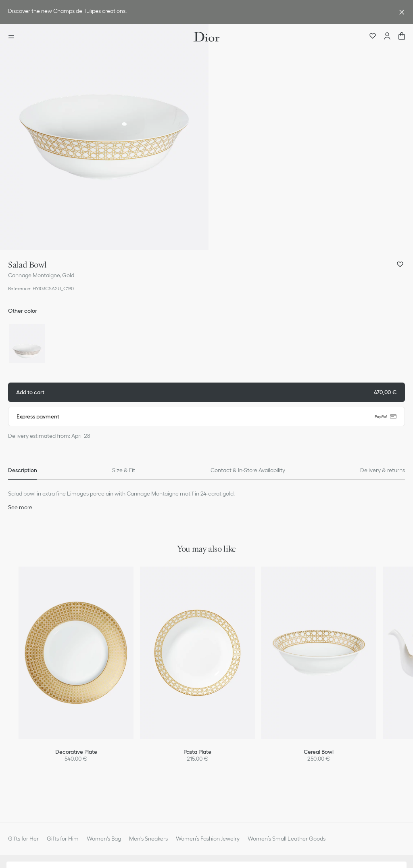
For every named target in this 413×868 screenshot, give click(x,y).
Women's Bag (104, 839)
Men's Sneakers (148, 839)
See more (20, 507)
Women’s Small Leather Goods (287, 839)
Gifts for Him (63, 839)
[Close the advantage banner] (402, 12)
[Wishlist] (373, 37)
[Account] (387, 37)
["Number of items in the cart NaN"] (402, 37)
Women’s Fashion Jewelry (208, 839)
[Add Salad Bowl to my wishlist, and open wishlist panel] (400, 264)
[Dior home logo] (206, 37)
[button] (104, 137)
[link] (198, 12)
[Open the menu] (14, 37)
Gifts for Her (23, 839)
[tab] (23, 470)
